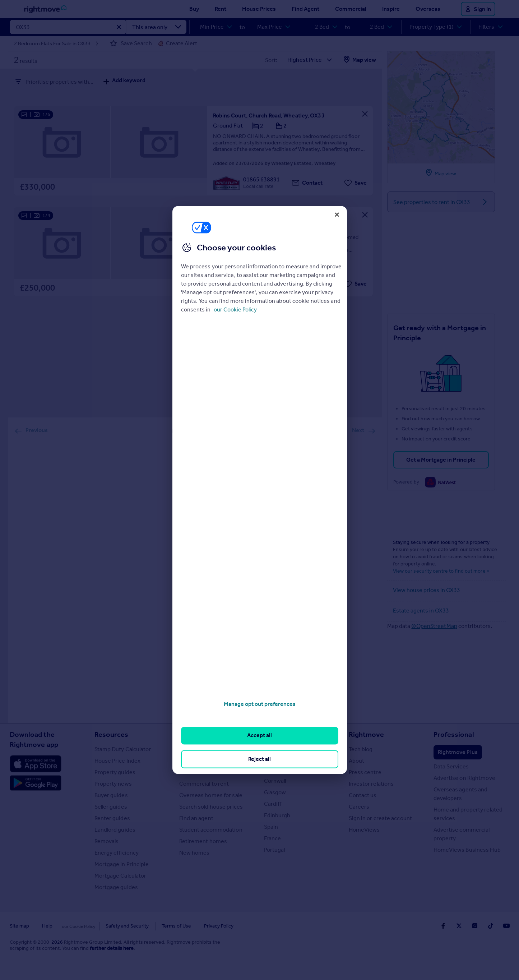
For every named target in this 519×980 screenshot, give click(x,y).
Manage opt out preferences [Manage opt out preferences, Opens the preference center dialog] (260, 704)
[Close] (337, 214)
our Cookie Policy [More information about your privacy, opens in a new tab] (235, 309)
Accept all (259, 736)
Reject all (259, 759)
